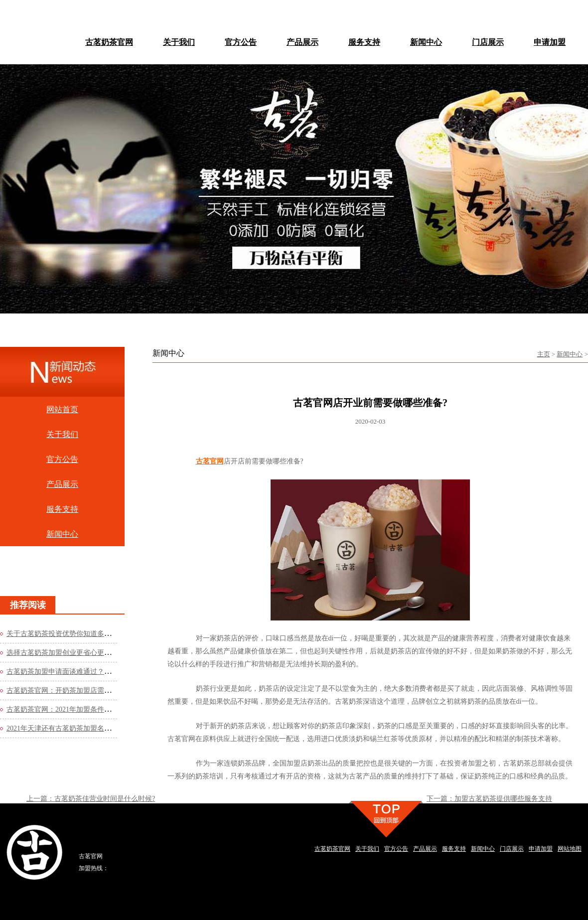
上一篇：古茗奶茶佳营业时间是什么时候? (91, 799)
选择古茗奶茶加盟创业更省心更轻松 (62, 653)
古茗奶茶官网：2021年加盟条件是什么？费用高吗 (83, 709)
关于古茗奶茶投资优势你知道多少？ (62, 634)
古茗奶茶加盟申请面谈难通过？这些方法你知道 (80, 672)
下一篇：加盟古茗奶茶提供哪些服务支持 (489, 799)
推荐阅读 (28, 605)
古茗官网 (210, 461)
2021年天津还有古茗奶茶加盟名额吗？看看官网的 (83, 728)
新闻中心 (570, 354)
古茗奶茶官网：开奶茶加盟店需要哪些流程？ (76, 690)
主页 (544, 354)
